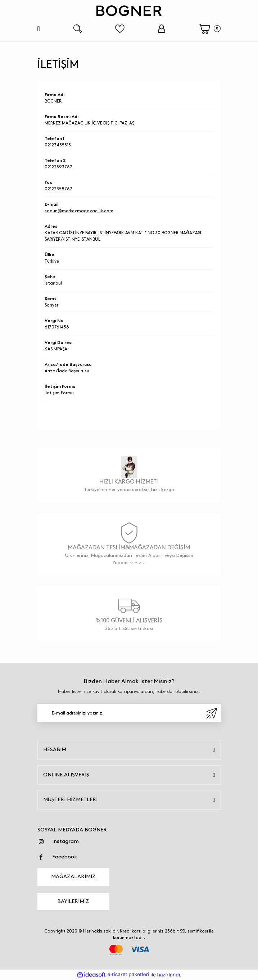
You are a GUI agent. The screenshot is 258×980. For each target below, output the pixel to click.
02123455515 (58, 145)
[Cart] (210, 29)
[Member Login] (161, 29)
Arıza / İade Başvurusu (67, 371)
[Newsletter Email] (129, 713)
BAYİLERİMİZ (73, 902)
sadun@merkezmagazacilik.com (79, 211)
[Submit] (212, 713)
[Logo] (129, 11)
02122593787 (58, 167)
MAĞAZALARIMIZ (73, 877)
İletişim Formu (59, 393)
